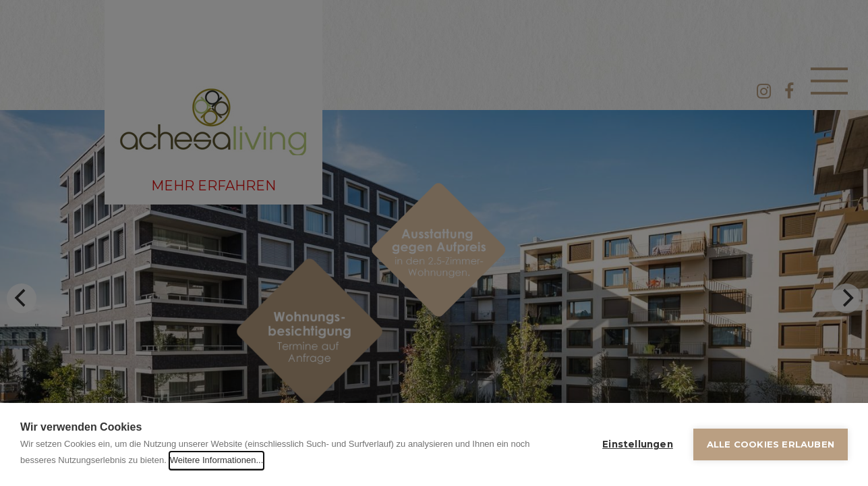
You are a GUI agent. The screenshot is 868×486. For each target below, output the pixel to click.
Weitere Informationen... (217, 460)
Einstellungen (638, 444)
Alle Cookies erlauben (771, 444)
